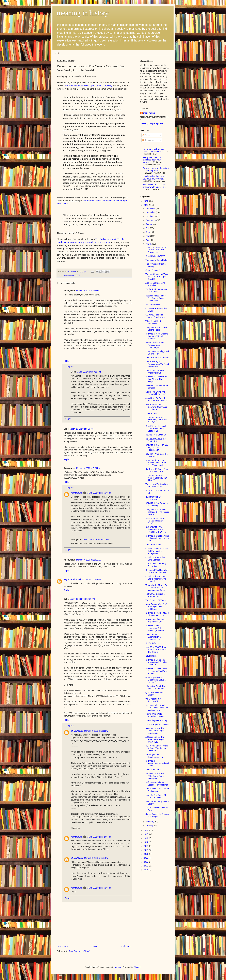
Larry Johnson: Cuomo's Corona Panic (156, 329)
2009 (146, 862)
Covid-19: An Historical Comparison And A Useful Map (156, 429)
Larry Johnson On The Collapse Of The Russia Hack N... (157, 512)
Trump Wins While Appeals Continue (155, 715)
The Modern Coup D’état (156, 260)
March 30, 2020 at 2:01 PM (96, 731)
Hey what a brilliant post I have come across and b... (155, 150)
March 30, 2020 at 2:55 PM (99, 837)
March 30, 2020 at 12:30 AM (89, 560)
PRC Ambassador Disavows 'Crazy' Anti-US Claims (156, 407)
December (151, 208)
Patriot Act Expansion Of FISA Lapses (156, 290)
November (151, 212)
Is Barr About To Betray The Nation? (156, 565)
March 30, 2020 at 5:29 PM (99, 888)
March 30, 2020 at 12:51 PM (82, 599)
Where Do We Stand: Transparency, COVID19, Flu (155, 345)
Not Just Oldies (152, 643)
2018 (146, 834)
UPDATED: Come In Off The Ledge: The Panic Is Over (156, 671)
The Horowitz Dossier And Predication (157, 790)
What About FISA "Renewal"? (153, 700)
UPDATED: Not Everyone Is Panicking (157, 504)
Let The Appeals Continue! (157, 724)
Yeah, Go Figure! (153, 770)
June (148, 232)
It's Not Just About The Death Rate (156, 440)
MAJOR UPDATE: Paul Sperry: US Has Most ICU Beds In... (156, 650)
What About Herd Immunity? (153, 322)
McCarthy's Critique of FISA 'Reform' (155, 595)
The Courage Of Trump (156, 600)
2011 (146, 854)
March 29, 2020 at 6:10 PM (99, 493)
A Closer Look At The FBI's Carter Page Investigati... (155, 731)
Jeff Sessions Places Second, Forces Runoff (157, 784)
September (151, 220)
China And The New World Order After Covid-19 (157, 571)
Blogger (137, 967)
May (148, 236)
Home (58, 53)
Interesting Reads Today (156, 720)
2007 (146, 870)
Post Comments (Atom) (80, 951)
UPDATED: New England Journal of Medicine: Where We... (157, 336)
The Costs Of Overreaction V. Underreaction (153, 637)
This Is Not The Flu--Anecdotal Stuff (155, 372)
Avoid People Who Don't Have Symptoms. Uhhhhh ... (156, 607)
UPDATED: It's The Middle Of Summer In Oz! (157, 614)
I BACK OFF (151, 413)
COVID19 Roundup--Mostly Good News (155, 316)
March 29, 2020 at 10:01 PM (96, 539)
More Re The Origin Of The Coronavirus (156, 796)
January (150, 825)
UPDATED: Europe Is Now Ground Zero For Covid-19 (156, 662)
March (149, 244)
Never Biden (151, 656)
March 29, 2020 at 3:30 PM (82, 429)
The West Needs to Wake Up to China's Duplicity (88, 86)
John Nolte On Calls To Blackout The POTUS (156, 399)
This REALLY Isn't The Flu (157, 358)
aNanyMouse (77, 731)
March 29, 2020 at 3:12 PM (89, 372)
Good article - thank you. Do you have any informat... (156, 178)
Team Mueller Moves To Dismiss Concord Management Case (156, 588)
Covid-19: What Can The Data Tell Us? (157, 455)
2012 (146, 850)
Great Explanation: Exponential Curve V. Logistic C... (156, 680)
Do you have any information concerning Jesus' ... (156, 169)
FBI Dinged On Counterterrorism (154, 756)
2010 (146, 858)
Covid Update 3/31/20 (155, 256)
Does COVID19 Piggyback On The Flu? (157, 353)
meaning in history (83, 13)
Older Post (126, 946)
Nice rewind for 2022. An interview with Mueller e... (154, 186)
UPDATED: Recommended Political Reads (157, 763)
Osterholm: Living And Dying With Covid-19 (156, 393)
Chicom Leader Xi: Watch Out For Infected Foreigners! (157, 551)
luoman (118, 967)
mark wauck (77, 493)
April (148, 240)
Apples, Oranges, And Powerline (155, 284)
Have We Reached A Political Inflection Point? (155, 521)
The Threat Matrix (153, 545)
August (149, 224)
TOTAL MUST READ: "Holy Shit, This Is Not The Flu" (156, 420)
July (148, 228)
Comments (148, 140)
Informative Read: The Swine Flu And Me (155, 687)
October (150, 216)
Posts (146, 135)
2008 (146, 866)
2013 (146, 846)
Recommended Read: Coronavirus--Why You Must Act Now (157, 708)
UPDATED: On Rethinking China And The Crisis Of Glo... (157, 538)
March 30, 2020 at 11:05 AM (88, 579)
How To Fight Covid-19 (156, 435)
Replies (70, 367)
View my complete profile (152, 123)
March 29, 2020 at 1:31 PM (88, 291)
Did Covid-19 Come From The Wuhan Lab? (157, 470)
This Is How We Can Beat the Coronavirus (157, 485)
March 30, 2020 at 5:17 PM (96, 858)
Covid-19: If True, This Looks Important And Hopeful (156, 579)
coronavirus (69, 275)
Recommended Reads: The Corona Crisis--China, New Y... (156, 298)
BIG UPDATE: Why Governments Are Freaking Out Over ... (156, 530)
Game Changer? (153, 270)
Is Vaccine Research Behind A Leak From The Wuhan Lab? (156, 463)
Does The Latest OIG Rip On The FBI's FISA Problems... (157, 250)
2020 (146, 205)
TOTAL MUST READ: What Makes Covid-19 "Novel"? (156, 478)
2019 (146, 830)
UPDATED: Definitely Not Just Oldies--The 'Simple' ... (157, 379)
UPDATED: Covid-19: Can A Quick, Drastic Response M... (157, 448)
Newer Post (63, 946)
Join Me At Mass (153, 304)
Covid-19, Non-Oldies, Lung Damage (155, 559)
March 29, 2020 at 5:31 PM (88, 468)
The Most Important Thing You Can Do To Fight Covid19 (157, 277)
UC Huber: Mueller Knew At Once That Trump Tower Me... (157, 748)
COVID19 (79, 275)
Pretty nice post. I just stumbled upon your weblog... (153, 160)
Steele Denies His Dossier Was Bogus (157, 815)
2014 (146, 842)
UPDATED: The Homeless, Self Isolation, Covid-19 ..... (157, 628)
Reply (66, 361)
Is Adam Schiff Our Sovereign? (154, 498)
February (150, 822)
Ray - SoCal (69, 579)
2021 (146, 201)
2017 (146, 838)
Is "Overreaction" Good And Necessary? (156, 621)
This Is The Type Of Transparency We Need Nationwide (157, 364)
